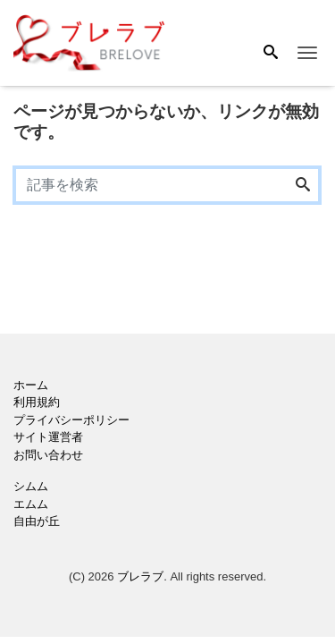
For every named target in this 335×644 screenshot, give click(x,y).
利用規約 (37, 402)
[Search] (271, 54)
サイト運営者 (48, 437)
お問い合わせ (48, 455)
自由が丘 (37, 521)
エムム (31, 504)
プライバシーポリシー (71, 420)
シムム (31, 486)
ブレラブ (140, 576)
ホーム (31, 385)
